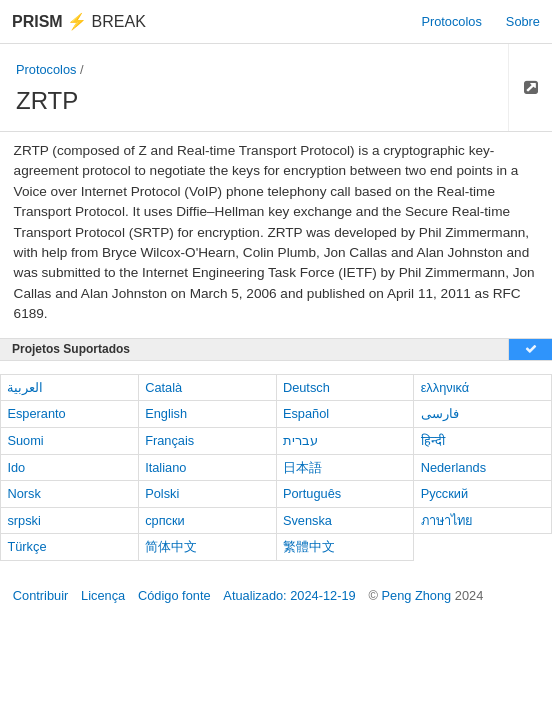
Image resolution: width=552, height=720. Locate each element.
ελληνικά (445, 387)
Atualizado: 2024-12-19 (289, 595)
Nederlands (453, 467)
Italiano (165, 467)
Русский (444, 493)
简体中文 (171, 546)
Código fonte (174, 595)
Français (169, 440)
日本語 (302, 467)
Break (79, 21)
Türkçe (26, 546)
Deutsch (306, 387)
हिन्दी (433, 440)
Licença (103, 595)
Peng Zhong (417, 595)
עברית (300, 440)
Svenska (307, 520)
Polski (162, 493)
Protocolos (451, 21)
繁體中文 (309, 546)
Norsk (23, 493)
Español (306, 413)
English (166, 413)
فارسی (440, 413)
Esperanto (36, 413)
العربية (25, 387)
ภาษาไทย (447, 520)
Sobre (523, 21)
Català (163, 387)
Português (312, 493)
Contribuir (40, 595)
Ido (16, 467)
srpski (23, 520)
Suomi (25, 440)
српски (165, 520)
